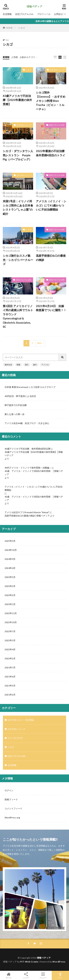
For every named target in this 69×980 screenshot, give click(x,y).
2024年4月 (10, 568)
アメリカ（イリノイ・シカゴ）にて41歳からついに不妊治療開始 (51, 205)
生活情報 (7, 14)
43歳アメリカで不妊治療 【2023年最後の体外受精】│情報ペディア (34, 454)
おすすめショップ (57, 70)
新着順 (6, 57)
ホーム (9, 975)
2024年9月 (10, 559)
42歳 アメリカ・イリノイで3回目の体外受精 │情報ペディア (34, 473)
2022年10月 (11, 622)
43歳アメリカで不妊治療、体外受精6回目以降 (28, 449)
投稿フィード (11, 799)
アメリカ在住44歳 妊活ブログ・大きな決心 (27, 423)
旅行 (35, 365)
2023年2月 (10, 595)
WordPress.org (12, 818)
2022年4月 (10, 649)
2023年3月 (10, 586)
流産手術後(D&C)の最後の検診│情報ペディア (27, 516)
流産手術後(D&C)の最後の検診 (51, 258)
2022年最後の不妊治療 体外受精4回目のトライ (51, 153)
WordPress (59, 962)
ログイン (9, 790)
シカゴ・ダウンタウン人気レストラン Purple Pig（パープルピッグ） (18, 155)
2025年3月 (10, 541)
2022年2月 (10, 658)
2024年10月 (11, 550)
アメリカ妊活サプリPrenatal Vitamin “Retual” (27, 512)
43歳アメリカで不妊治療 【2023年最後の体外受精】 (17, 100)
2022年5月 (10, 640)
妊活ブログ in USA (24, 14)
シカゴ (22, 28)
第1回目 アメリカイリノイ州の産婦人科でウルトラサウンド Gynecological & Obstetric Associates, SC (18, 316)
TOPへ (60, 975)
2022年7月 (10, 631)
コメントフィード (13, 808)
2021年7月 (10, 668)
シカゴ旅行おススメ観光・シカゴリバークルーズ (18, 260)
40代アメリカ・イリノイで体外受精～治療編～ (28, 468)
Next (39, 343)
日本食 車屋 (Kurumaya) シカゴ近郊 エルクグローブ (30, 387)
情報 (18, 365)
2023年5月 (10, 577)
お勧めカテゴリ (27, 57)
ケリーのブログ (15, 738)
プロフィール (44, 14)
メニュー (43, 975)
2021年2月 (10, 695)
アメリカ (45, 365)
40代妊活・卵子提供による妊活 (21, 396)
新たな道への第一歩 (15, 414)
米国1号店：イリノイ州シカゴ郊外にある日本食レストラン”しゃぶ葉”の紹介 (18, 207)
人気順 (15, 57)
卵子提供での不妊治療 (16, 405)
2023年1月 (10, 604)
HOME (9, 28)
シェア (26, 975)
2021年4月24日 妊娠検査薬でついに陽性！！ (51, 308)
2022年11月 (11, 613)
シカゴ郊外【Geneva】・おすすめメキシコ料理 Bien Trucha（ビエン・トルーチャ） (51, 101)
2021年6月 (10, 677)
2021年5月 (10, 686)
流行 (27, 365)
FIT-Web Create (29, 962)
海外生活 (8, 365)
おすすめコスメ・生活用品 (21, 720)
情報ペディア (44, 958)
